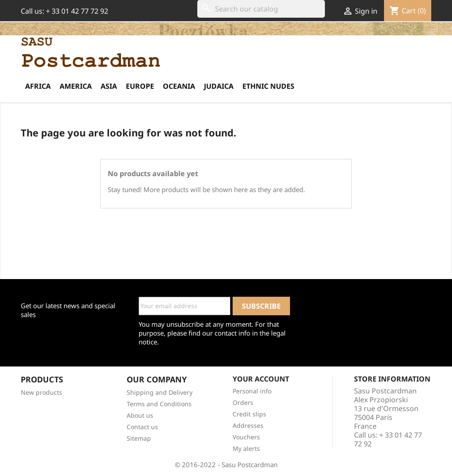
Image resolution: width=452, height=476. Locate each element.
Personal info (252, 391)
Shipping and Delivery (160, 392)
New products (41, 392)
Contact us (142, 427)
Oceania (179, 86)
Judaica (219, 86)
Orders (243, 402)
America (76, 86)
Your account (261, 379)
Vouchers (246, 437)
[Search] (261, 9)
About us (140, 415)
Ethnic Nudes (268, 86)
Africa (38, 86)
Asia (109, 86)
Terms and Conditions (159, 404)
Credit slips (249, 414)
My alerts (246, 448)
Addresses (248, 425)
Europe (140, 86)
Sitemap (139, 438)
